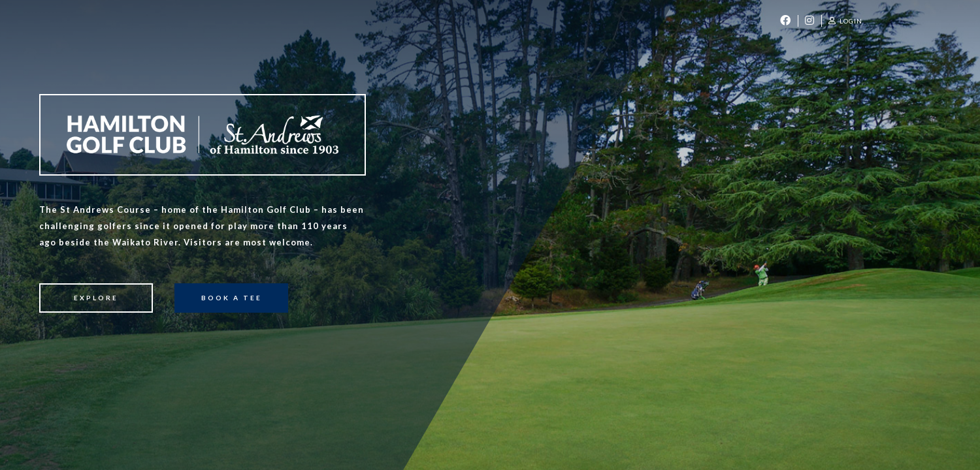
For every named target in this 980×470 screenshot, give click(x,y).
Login (845, 21)
